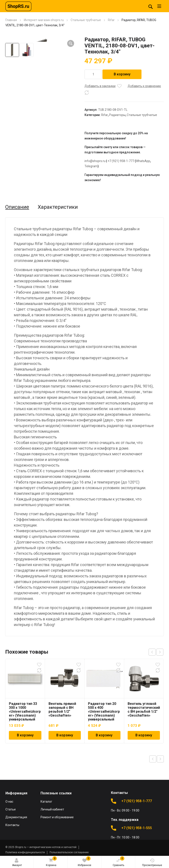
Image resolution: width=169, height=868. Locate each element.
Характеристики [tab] (58, 207)
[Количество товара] (93, 74)
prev (152, 652)
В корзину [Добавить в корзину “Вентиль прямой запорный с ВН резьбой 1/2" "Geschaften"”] (65, 735)
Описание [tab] (17, 207)
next (160, 652)
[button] (71, 43)
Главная (11, 20)
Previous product (153, 759)
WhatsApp (143, 161)
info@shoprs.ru (95, 161)
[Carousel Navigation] (156, 652)
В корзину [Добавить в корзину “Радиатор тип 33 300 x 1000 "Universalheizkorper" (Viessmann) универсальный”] (25, 735)
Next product (160, 759)
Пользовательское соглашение (69, 852)
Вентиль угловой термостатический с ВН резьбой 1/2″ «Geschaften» (144, 710)
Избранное (84, 861)
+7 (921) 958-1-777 (121, 161)
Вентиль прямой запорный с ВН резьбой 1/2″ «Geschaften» (62, 710)
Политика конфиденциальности (25, 852)
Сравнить (119, 861)
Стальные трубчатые (86, 20)
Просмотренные (152, 862)
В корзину (122, 74)
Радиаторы (117, 115)
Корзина (51, 862)
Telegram (91, 166)
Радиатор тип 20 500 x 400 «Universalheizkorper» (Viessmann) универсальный (104, 711)
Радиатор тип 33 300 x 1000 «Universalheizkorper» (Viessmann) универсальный (25, 711)
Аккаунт (17, 862)
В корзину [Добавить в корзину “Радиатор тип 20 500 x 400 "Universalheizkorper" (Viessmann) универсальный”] (104, 735)
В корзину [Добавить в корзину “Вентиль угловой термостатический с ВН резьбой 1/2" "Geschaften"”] (144, 735)
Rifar (111, 20)
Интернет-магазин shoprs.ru (44, 20)
